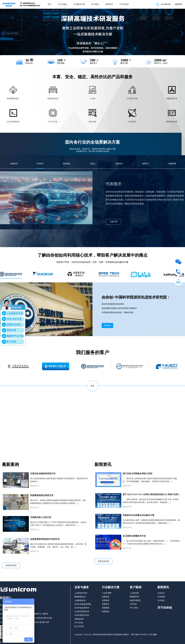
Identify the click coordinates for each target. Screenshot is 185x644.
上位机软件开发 (81, 593)
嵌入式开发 (79, 626)
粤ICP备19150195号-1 (140, 635)
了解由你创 (12, 436)
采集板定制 (79, 619)
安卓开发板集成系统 (83, 604)
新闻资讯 (109, 4)
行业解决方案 (79, 4)
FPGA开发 (79, 623)
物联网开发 (134, 597)
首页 (49, 4)
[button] (3, 34)
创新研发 (106, 597)
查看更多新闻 (103, 561)
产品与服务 (63, 4)
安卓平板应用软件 (82, 608)
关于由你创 (124, 4)
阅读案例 (107, 325)
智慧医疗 (106, 604)
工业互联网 (107, 593)
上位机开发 (134, 593)
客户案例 (95, 4)
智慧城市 (106, 600)
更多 (92, 386)
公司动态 (161, 600)
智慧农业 (106, 612)
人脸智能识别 (80, 600)
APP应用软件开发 (82, 615)
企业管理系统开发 (82, 612)
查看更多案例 (11, 565)
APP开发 (133, 604)
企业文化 (161, 593)
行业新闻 (161, 597)
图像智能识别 (80, 597)
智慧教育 (106, 608)
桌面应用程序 (135, 600)
